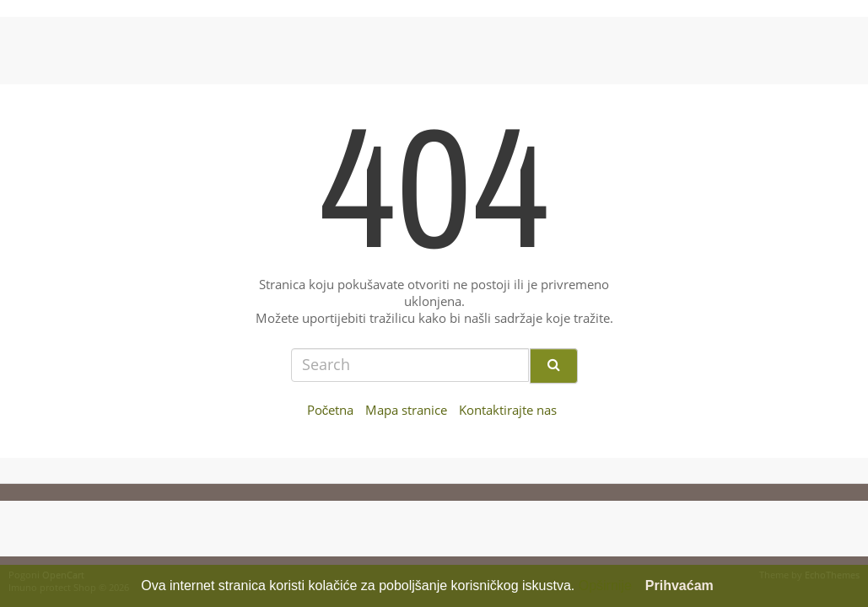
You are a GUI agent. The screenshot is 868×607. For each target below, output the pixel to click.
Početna (331, 411)
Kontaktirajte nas (508, 411)
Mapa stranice (406, 411)
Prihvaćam (679, 586)
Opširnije (605, 586)
